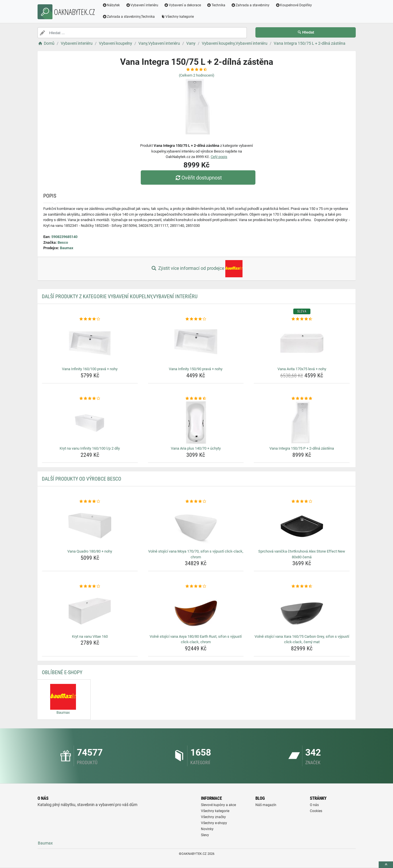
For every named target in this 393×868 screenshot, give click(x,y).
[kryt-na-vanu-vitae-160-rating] (90, 586)
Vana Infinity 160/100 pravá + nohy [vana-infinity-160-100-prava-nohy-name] (90, 369)
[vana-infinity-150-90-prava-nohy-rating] (196, 319)
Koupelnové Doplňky (294, 5)
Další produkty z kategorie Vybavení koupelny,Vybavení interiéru (120, 296)
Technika (216, 5)
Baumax (67, 248)
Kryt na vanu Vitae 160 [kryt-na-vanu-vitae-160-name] (90, 636)
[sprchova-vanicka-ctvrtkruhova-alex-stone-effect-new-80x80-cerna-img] (302, 526)
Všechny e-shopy (214, 823)
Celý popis (219, 157)
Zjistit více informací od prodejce (196, 269)
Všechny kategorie (177, 17)
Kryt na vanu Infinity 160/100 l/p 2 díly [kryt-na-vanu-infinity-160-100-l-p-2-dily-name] (90, 448)
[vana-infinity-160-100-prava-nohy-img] (90, 343)
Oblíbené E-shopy (62, 672)
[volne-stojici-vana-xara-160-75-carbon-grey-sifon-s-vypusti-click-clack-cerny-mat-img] (302, 611)
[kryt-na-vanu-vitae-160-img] (90, 611)
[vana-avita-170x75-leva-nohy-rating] (302, 319)
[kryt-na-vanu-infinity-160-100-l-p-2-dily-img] (90, 423)
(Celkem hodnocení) (197, 75)
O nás (314, 805)
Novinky (207, 829)
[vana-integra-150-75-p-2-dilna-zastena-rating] (302, 399)
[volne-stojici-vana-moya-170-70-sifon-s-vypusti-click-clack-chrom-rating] (196, 502)
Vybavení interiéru (142, 5)
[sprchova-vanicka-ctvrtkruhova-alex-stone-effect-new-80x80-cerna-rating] (302, 502)
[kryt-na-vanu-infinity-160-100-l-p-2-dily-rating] (90, 399)
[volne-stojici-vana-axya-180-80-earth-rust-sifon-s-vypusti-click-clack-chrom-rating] (196, 586)
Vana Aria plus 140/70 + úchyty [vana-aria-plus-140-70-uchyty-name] (196, 448)
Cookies (316, 811)
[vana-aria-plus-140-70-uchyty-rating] (196, 399)
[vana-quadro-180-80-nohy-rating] (90, 502)
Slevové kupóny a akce (218, 805)
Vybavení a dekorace (182, 5)
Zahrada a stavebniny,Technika (129, 17)
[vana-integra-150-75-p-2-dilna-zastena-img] (302, 423)
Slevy (205, 835)
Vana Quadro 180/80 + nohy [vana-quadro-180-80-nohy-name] (90, 551)
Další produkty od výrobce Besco (82, 479)
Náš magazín (266, 805)
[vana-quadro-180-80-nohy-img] (90, 526)
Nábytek (111, 5)
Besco (63, 242)
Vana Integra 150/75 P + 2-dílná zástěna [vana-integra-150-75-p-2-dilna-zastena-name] (302, 448)
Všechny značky (213, 817)
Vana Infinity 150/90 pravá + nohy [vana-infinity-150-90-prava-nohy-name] (196, 369)
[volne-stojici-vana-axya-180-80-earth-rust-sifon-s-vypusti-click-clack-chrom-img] (196, 611)
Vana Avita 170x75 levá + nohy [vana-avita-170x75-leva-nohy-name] (302, 369)
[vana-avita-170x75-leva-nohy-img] (302, 343)
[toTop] (386, 865)
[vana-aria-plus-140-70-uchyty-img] (196, 423)
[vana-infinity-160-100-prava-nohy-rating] (90, 319)
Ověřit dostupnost (198, 178)
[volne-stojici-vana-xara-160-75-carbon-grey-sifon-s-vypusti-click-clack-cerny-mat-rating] (302, 586)
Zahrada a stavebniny (250, 5)
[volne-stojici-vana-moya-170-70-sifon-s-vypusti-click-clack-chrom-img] (196, 526)
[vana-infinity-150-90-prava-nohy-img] (196, 343)
